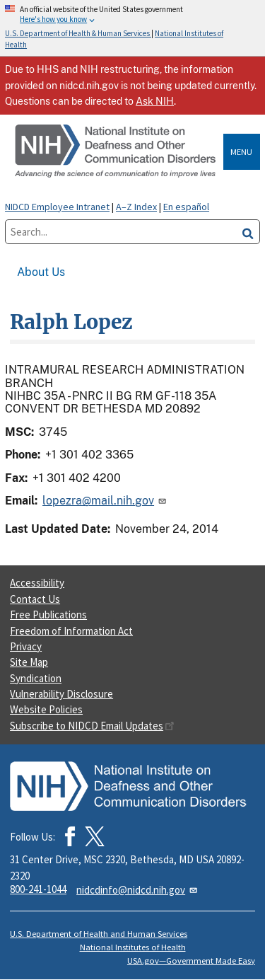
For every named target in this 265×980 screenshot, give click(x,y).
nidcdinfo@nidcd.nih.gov (138, 890)
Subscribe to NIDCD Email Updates (92, 726)
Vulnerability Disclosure (61, 694)
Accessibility (37, 583)
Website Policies (46, 709)
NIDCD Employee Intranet (57, 207)
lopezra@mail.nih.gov (105, 501)
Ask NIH (155, 101)
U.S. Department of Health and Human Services (99, 934)
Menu (241, 152)
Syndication (36, 678)
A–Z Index (136, 207)
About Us (41, 272)
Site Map (29, 662)
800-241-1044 (38, 889)
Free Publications (48, 615)
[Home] (117, 152)
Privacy (26, 646)
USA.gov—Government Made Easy (191, 961)
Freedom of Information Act (71, 631)
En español (186, 207)
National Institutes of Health (133, 947)
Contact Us (35, 599)
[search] (248, 232)
